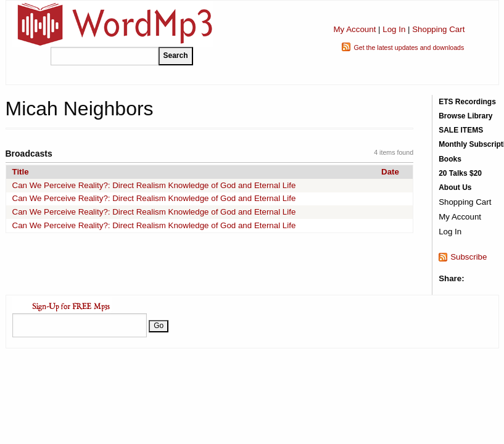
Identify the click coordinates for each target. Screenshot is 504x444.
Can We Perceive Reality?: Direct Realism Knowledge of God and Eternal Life (154, 185)
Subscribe (469, 257)
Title (21, 172)
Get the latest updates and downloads (409, 47)
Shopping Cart (438, 29)
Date (390, 172)
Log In (394, 29)
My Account (354, 29)
